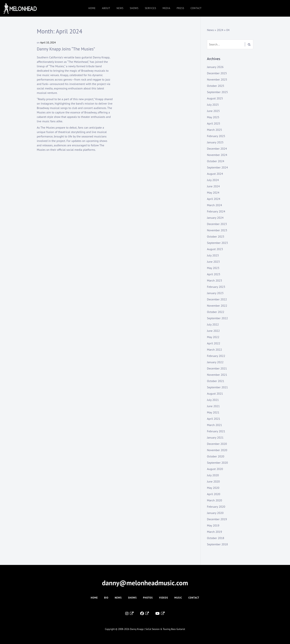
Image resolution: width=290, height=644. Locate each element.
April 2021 (214, 419)
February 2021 (216, 431)
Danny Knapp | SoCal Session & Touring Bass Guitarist (158, 629)
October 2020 (216, 456)
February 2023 (216, 287)
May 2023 (213, 268)
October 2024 (216, 161)
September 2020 (217, 463)
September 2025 (217, 92)
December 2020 (217, 444)
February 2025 (216, 136)
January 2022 (215, 362)
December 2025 (217, 73)
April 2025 (214, 123)
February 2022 (216, 356)
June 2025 (213, 111)
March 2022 (214, 350)
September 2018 (217, 544)
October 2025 (216, 86)
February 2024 (216, 211)
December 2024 (217, 149)
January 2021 (215, 437)
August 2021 (215, 393)
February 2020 (216, 507)
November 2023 (217, 230)
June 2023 (213, 262)
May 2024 (213, 192)
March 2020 (214, 500)
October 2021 (216, 381)
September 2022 (217, 318)
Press (180, 8)
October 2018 (216, 538)
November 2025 (217, 79)
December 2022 (217, 299)
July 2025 (213, 105)
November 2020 (217, 450)
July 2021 (213, 400)
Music (178, 598)
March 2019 (214, 532)
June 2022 (213, 331)
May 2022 (213, 337)
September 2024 (217, 167)
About (106, 8)
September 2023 (217, 243)
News (120, 8)
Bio (106, 598)
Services (150, 8)
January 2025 (215, 142)
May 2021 (213, 412)
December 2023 (217, 224)
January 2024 (215, 218)
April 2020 (214, 494)
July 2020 (213, 475)
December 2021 (217, 368)
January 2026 (215, 67)
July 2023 (213, 255)
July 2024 (213, 180)
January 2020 (215, 513)
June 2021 (213, 406)
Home (92, 8)
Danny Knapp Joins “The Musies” (66, 49)
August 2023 (215, 249)
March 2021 (214, 425)
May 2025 (213, 117)
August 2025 (215, 98)
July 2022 (213, 324)
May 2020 (213, 488)
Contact (196, 8)
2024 (220, 30)
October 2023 (216, 236)
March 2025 (214, 130)
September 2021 (217, 387)
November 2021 (217, 375)
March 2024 (214, 205)
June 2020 (213, 481)
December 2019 (217, 519)
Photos (148, 598)
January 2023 (215, 293)
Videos (163, 598)
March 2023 (214, 280)
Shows (134, 8)
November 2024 (217, 155)
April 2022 (214, 343)
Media (166, 8)
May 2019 (213, 525)
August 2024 (215, 174)
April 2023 (214, 274)
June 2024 (213, 186)
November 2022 (217, 306)
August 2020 (215, 469)
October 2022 (216, 312)
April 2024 (214, 199)
